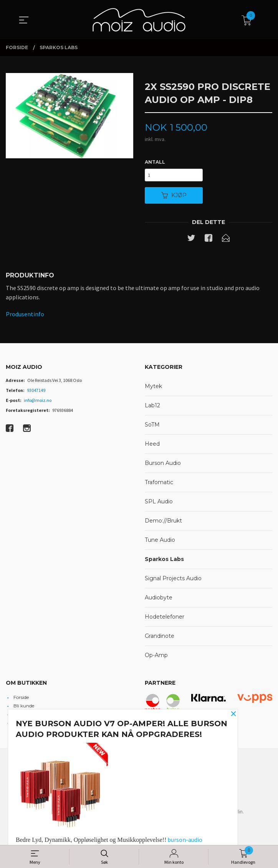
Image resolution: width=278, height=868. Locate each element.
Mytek (153, 389)
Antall (155, 162)
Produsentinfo (25, 316)
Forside (21, 700)
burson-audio (185, 840)
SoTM (152, 427)
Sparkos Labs (164, 562)
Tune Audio (160, 543)
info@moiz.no (38, 403)
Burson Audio (163, 466)
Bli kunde (24, 708)
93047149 (36, 393)
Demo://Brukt (163, 523)
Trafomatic (159, 485)
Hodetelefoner (165, 619)
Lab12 (152, 408)
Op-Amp (156, 658)
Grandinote (160, 639)
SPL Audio (159, 504)
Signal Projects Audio (173, 581)
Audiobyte (159, 600)
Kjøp (174, 197)
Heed (152, 446)
